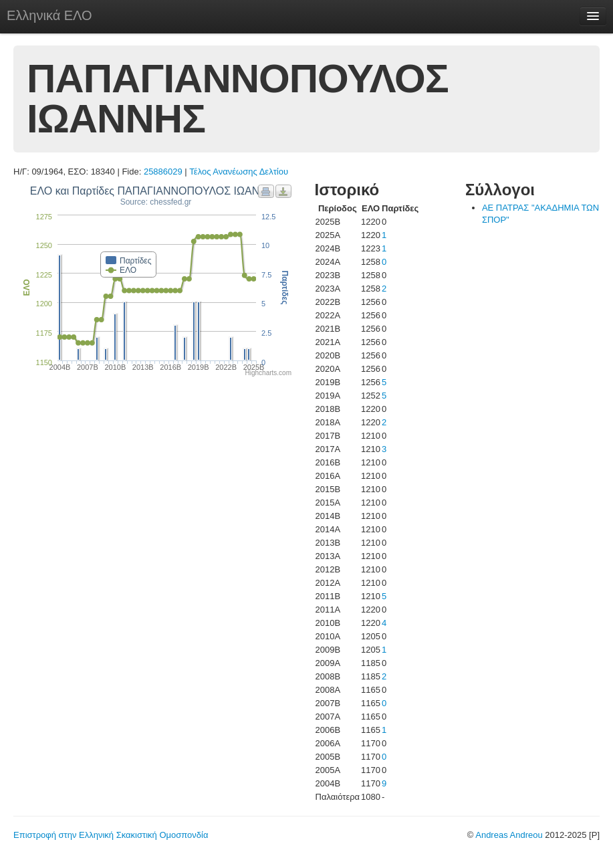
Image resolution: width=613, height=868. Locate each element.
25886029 (163, 172)
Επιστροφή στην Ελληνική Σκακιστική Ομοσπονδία (111, 835)
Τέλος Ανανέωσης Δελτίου (239, 172)
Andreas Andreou (509, 835)
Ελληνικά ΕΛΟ (49, 15)
